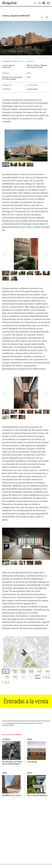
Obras (30, 739)
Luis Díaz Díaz (32, 89)
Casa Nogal (32, 762)
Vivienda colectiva (8, 725)
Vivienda (39, 723)
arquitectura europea (28, 723)
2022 (29, 77)
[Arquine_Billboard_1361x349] (26, 707)
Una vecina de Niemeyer (37, 796)
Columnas (6, 739)
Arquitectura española (13, 723)
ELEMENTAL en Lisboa (12, 796)
